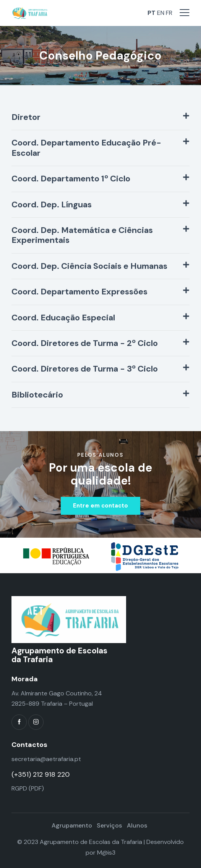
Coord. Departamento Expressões (79, 292)
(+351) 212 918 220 (41, 774)
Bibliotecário (37, 395)
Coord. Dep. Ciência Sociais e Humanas (89, 266)
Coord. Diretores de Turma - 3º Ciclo (85, 369)
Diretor (26, 117)
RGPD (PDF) (28, 788)
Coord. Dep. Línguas (52, 205)
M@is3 (106, 853)
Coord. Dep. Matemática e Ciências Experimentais (82, 235)
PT (152, 13)
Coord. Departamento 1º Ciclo (71, 179)
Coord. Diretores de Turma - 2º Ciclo (85, 343)
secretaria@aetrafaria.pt (46, 759)
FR (169, 13)
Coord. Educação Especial (63, 318)
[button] (100, 117)
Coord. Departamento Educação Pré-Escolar (86, 148)
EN (161, 13)
